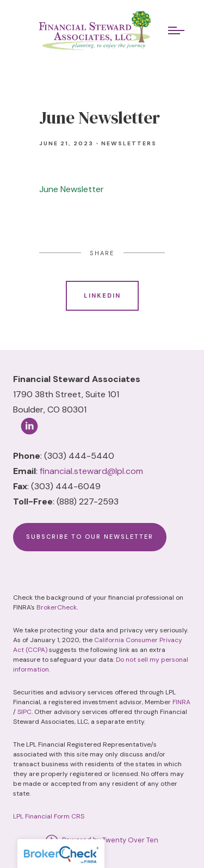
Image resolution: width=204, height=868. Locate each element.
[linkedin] (29, 426)
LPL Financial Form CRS (49, 816)
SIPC (24, 712)
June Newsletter (73, 189)
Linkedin (102, 296)
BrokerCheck (57, 607)
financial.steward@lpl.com (91, 471)
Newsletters (129, 143)
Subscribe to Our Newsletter (90, 537)
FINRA (181, 702)
